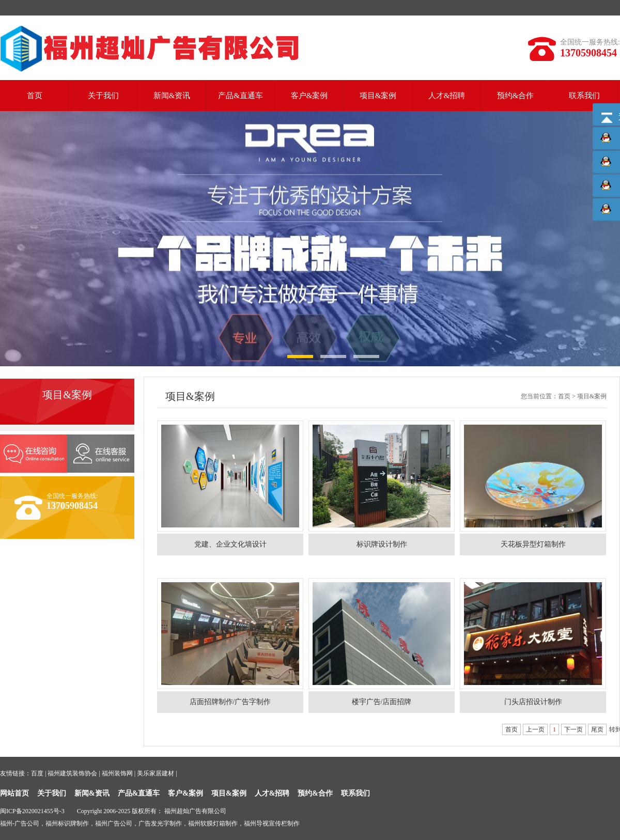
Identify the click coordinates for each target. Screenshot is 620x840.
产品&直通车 (241, 96)
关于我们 (103, 96)
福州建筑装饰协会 (72, 773)
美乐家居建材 (156, 773)
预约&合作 (516, 96)
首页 (35, 96)
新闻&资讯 (172, 96)
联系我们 (584, 96)
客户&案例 (309, 96)
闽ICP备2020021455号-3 (32, 811)
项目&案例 (378, 96)
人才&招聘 (447, 96)
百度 (37, 773)
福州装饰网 (117, 773)
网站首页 (14, 793)
